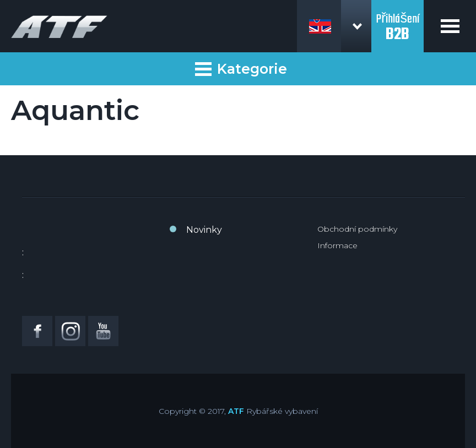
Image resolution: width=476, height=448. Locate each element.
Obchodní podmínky (357, 229)
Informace (337, 245)
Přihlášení (397, 21)
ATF (236, 411)
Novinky (204, 230)
